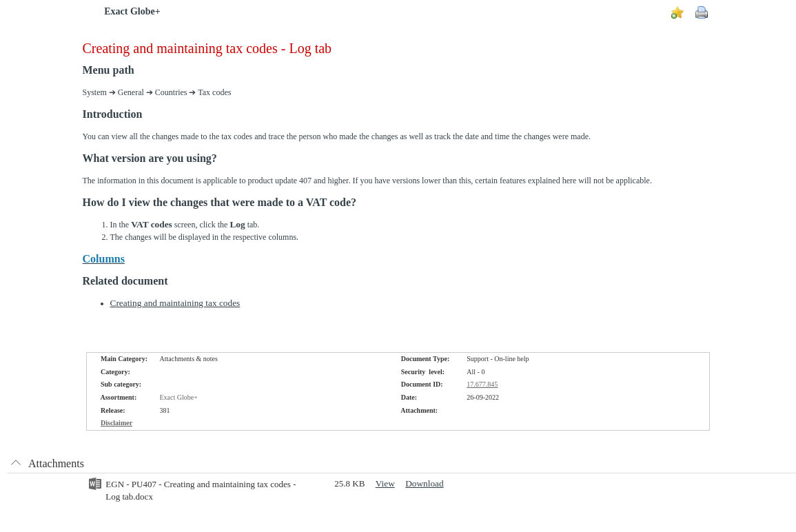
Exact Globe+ (132, 11)
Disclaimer (116, 423)
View (385, 483)
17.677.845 (482, 384)
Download (425, 483)
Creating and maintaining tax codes (175, 303)
